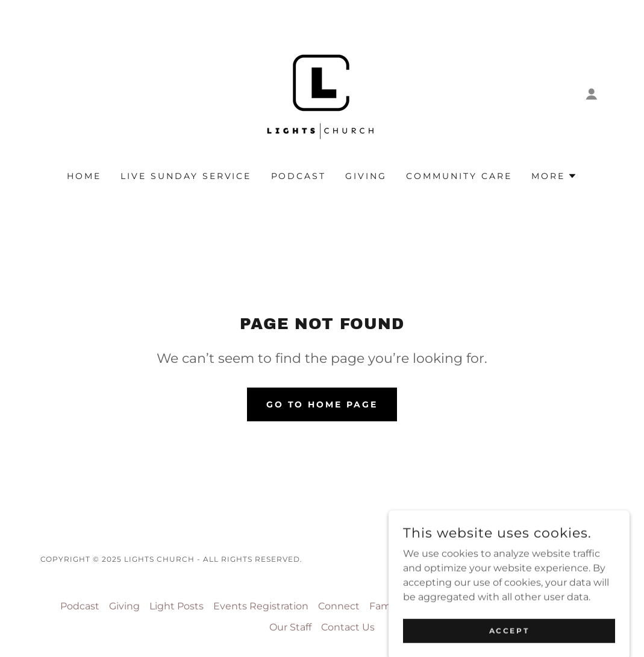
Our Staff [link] (290, 627)
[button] (592, 94)
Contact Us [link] (348, 627)
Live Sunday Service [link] (186, 176)
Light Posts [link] (177, 606)
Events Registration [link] (261, 606)
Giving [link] (366, 176)
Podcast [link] (299, 176)
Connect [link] (339, 606)
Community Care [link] (459, 176)
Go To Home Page (322, 404)
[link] (322, 93)
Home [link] (84, 176)
